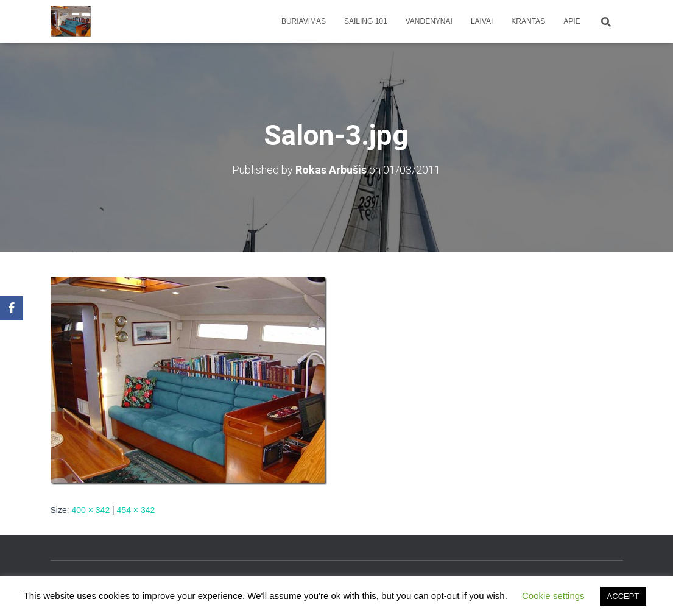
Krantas (528, 21)
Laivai (482, 21)
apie (572, 21)
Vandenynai (429, 21)
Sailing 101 (366, 21)
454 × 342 (136, 510)
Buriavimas (304, 21)
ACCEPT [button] (623, 596)
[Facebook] (12, 308)
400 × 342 (91, 510)
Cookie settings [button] (553, 596)
